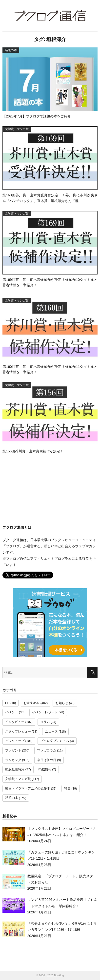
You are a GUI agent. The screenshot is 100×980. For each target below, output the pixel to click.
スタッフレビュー (18, 732)
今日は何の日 (47, 760)
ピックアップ (15, 741)
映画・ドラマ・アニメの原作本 (28, 789)
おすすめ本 (31, 703)
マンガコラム (47, 750)
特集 (67, 789)
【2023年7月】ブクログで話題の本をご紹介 (37, 116)
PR (7, 703)
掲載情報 (45, 769)
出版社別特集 (15, 769)
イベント (12, 712)
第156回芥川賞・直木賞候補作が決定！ (33, 451)
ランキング (13, 760)
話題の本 (12, 798)
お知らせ (62, 703)
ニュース (51, 732)
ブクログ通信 (50, 16)
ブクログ (13, 546)
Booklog (59, 975)
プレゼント (13, 750)
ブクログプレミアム (55, 741)
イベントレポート (45, 712)
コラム (45, 722)
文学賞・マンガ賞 (18, 779)
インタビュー (15, 722)
